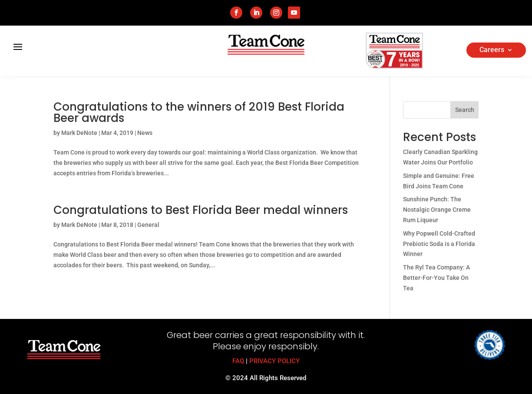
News (145, 133)
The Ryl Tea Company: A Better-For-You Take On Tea (436, 278)
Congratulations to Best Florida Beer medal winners (201, 210)
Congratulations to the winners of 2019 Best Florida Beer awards (199, 112)
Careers (492, 50)
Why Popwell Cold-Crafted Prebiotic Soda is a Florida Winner (439, 244)
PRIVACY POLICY (274, 361)
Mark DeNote (79, 133)
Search (465, 110)
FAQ (238, 361)
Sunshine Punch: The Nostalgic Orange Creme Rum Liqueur (437, 210)
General (148, 225)
